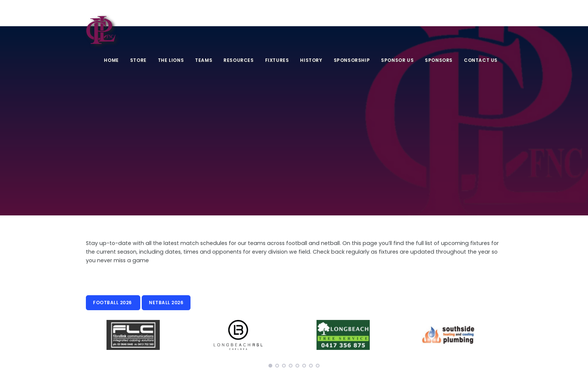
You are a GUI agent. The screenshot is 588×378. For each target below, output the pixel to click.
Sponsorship (352, 60)
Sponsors (439, 60)
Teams (204, 60)
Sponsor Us (397, 60)
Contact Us (481, 60)
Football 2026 (113, 303)
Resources (238, 60)
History (311, 60)
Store (138, 60)
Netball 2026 (166, 303)
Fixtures (277, 60)
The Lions (171, 60)
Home (111, 60)
